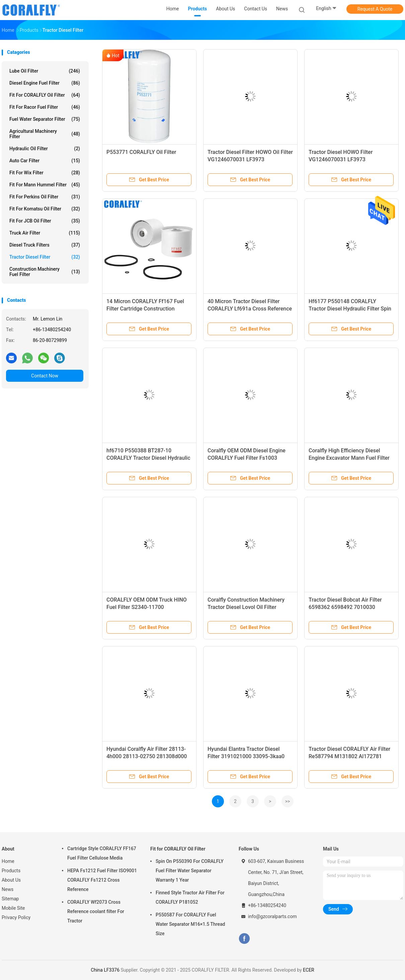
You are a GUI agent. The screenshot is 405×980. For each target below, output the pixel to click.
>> (288, 801)
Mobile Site (13, 908)
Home (8, 861)
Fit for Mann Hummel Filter (45, 185)
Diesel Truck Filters (45, 245)
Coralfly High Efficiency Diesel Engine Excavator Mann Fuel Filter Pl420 (349, 458)
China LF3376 (105, 970)
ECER (309, 970)
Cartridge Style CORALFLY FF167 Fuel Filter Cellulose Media (102, 853)
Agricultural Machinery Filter (45, 134)
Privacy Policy (16, 917)
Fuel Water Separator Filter (45, 119)
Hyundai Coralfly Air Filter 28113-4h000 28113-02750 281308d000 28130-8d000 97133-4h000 (147, 756)
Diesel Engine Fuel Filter (45, 83)
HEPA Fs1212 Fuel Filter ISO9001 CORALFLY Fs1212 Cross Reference (102, 880)
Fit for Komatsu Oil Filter (45, 209)
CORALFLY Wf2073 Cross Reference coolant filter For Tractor (96, 911)
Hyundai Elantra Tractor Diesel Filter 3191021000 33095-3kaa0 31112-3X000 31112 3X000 (246, 756)
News (8, 889)
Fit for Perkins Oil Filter (45, 197)
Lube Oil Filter (45, 71)
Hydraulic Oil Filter (45, 149)
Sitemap (10, 899)
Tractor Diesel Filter (45, 257)
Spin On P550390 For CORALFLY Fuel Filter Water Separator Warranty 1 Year (190, 871)
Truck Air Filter (45, 233)
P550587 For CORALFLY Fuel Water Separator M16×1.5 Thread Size (190, 924)
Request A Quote (375, 9)
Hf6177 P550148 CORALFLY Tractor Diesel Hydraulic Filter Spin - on (350, 309)
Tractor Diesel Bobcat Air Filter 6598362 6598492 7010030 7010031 (345, 607)
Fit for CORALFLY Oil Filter (45, 95)
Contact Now (45, 376)
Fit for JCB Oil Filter (45, 221)
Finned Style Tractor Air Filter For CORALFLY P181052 (190, 897)
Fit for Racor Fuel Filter (45, 107)
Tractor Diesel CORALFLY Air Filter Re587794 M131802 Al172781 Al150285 (349, 756)
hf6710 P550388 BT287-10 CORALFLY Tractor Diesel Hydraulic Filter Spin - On (148, 458)
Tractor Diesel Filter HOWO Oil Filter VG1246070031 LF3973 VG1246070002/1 (250, 159)
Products (11, 871)
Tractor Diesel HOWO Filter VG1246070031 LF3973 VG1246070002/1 (341, 159)
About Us (11, 880)
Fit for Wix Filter (45, 173)
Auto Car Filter (45, 161)
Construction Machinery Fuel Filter (45, 272)
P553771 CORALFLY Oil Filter (141, 152)
